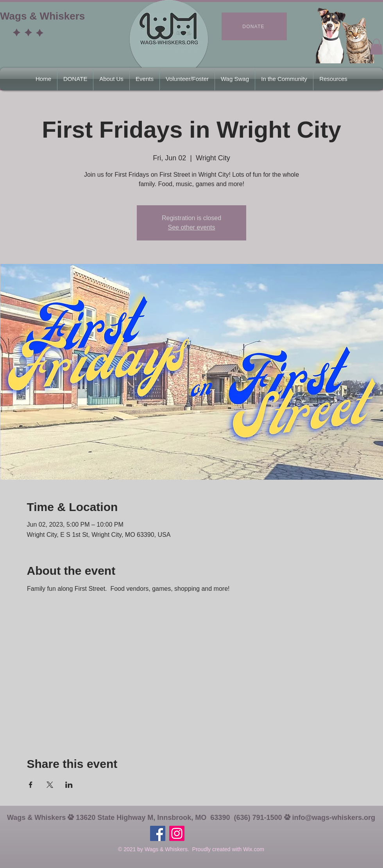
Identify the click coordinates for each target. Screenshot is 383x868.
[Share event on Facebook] (31, 785)
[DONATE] (254, 26)
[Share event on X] (50, 785)
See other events (192, 227)
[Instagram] (177, 833)
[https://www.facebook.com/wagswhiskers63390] (158, 833)
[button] (376, 47)
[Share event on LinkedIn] (69, 785)
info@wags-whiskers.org (334, 818)
